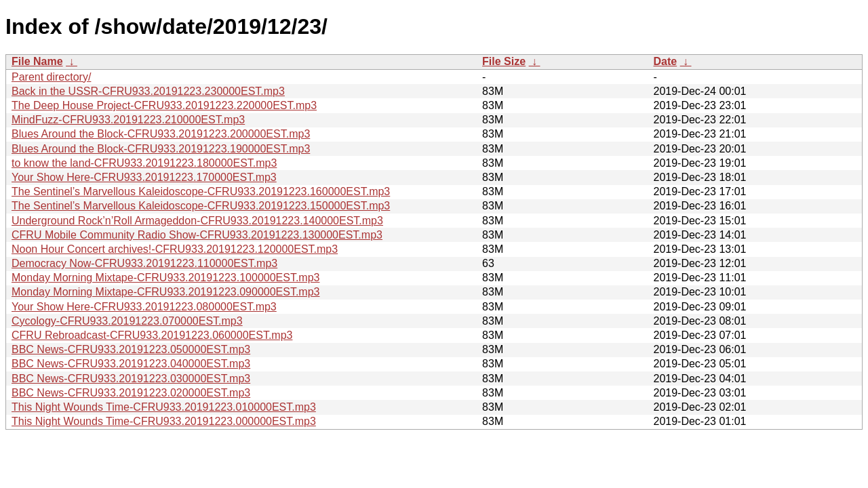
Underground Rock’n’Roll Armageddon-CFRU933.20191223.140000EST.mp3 (197, 221)
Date (665, 61)
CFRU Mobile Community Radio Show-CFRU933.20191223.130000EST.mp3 (197, 235)
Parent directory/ (51, 77)
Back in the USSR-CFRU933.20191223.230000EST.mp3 (148, 91)
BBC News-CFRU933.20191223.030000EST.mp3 (131, 379)
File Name (37, 61)
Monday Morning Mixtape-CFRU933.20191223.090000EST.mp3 (165, 292)
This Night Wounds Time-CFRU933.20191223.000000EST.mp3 (164, 421)
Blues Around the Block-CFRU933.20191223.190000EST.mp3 (161, 149)
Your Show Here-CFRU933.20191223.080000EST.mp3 (144, 307)
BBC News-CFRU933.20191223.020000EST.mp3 (131, 393)
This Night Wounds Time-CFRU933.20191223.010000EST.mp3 (164, 407)
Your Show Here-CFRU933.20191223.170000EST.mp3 (144, 177)
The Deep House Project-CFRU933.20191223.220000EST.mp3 (164, 105)
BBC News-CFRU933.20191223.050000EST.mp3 (131, 349)
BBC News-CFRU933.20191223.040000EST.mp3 (131, 364)
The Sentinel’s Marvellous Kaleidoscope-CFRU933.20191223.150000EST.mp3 (201, 206)
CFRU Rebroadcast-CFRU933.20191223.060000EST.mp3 (152, 335)
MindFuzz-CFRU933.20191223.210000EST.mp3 (128, 120)
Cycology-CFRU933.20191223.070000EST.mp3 (127, 321)
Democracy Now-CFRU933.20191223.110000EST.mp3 (144, 263)
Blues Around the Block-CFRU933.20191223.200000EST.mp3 (161, 134)
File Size (504, 61)
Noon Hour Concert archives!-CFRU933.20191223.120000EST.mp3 (175, 249)
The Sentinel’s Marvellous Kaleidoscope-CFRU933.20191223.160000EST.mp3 (201, 191)
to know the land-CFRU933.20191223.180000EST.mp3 (144, 163)
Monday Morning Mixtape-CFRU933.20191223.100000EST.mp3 (165, 278)
